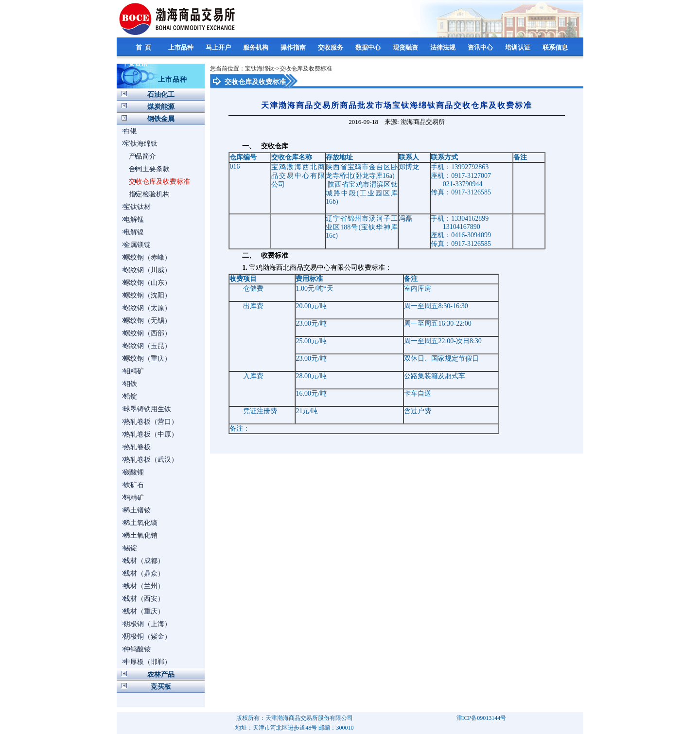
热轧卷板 (137, 447)
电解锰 (134, 219)
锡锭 (130, 548)
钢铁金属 (161, 119)
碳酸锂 (134, 472)
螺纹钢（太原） (147, 308)
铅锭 (130, 396)
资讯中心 (481, 47)
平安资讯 (135, 63)
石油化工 (161, 95)
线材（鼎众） (144, 573)
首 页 (144, 47)
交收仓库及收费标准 (159, 182)
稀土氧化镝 (140, 523)
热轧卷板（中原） (151, 434)
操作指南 (294, 47)
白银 (130, 131)
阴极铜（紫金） (147, 637)
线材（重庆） (144, 611)
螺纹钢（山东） (147, 283)
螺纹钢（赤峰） (147, 257)
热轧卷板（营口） (151, 422)
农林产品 (161, 674)
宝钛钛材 (137, 207)
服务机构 (256, 47)
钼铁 (130, 384)
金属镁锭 (137, 245)
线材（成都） (144, 561)
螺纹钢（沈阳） (147, 295)
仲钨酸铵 (137, 649)
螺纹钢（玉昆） (147, 346)
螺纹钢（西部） (147, 333)
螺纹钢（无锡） (147, 321)
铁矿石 (134, 485)
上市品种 (182, 47)
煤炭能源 (161, 107)
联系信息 (556, 47)
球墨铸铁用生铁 (147, 409)
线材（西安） (144, 599)
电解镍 (134, 232)
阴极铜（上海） (147, 624)
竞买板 (161, 687)
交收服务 (331, 47)
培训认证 (518, 47)
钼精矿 (134, 371)
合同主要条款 (149, 169)
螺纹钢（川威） (147, 270)
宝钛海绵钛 (140, 144)
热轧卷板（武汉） (151, 460)
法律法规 (444, 47)
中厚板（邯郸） (147, 662)
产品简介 (142, 156)
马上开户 (219, 47)
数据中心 (369, 47)
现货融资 (406, 47)
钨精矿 (134, 498)
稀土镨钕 (137, 510)
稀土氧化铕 (140, 535)
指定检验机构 (149, 194)
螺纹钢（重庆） (147, 358)
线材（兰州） (144, 586)
